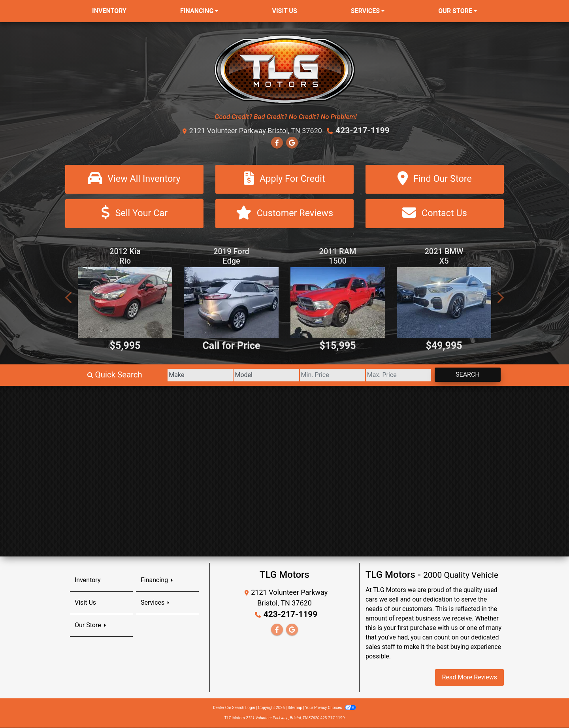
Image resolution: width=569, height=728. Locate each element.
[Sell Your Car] (134, 214)
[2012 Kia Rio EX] (125, 303)
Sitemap (295, 708)
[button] (69, 298)
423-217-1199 (363, 130)
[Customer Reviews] (284, 214)
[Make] (166, 375)
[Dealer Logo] (285, 69)
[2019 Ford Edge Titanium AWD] (231, 303)
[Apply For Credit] (284, 179)
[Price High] (387, 375)
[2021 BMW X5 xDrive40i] (444, 303)
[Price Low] (313, 375)
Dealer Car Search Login (234, 708)
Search (464, 375)
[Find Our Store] (435, 179)
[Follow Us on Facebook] (277, 142)
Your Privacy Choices (331, 708)
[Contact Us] (435, 214)
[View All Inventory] (134, 179)
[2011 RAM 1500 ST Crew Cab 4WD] (338, 303)
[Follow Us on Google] (292, 142)
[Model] (239, 375)
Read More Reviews (469, 678)
